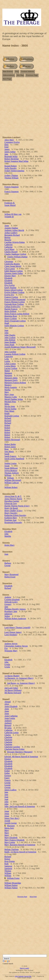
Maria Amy (9, 828)
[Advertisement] (24, 108)
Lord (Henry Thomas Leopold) (17, 627)
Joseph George (11, 823)
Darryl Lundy (24, 968)
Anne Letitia (10, 718)
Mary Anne (9, 394)
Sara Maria (9, 451)
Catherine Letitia (11, 733)
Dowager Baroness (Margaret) (20, 752)
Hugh (7, 323)
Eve (6, 648)
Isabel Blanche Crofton (14, 326)
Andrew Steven (11, 644)
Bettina (7, 237)
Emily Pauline (10, 288)
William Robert (11, 487)
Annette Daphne (11, 228)
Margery (8, 385)
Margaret (8, 373)
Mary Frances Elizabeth (14, 840)
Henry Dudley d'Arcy (13, 511)
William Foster (13, 878)
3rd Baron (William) (13, 690)
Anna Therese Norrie (13, 499)
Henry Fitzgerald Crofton (15, 321)
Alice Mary (9, 140)
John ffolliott (10, 340)
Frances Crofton (11, 297)
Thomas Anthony (12, 473)
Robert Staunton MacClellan (16, 161)
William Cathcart (12, 483)
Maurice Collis (11, 397)
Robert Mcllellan (12, 159)
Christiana (9, 261)
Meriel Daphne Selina (14, 399)
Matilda (8, 536)
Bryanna (8, 728)
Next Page (7, 79)
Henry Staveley (11, 513)
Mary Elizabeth (11, 838)
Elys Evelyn (10, 285)
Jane (6, 154)
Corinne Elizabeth (12, 600)
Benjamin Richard (12, 235)
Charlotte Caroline (12, 747)
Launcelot (9, 356)
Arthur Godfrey (11, 233)
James (7, 149)
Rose (7, 449)
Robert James (10, 447)
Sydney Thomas (11, 175)
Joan (6, 330)
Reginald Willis (11, 156)
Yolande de (9, 217)
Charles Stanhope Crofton (15, 254)
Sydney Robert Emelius (14, 171)
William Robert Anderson (15, 619)
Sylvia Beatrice (11, 470)
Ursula (7, 664)
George (8, 565)
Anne (7, 226)
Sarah (7, 454)
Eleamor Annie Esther (14, 273)
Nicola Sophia (10, 409)
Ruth (6, 864)
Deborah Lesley (11, 602)
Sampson (8, 866)
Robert (7, 425)
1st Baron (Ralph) (12, 676)
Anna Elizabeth (11, 706)
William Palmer (11, 885)
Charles (8, 735)
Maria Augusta (11, 387)
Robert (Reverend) (12, 440)
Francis (8, 780)
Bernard (8, 725)
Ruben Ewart (10, 577)
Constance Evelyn (12, 142)
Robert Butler (10, 444)
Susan (7, 466)
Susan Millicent (11, 468)
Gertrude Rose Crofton (14, 304)
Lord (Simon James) (13, 632)
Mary (7, 392)
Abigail (8, 702)
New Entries (8, 71)
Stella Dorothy (11, 168)
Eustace (8, 776)
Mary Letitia (10, 842)
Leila (7, 359)
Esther (7, 771)
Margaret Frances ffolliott (15, 383)
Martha (7, 390)
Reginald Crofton (12, 416)
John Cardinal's (19, 976)
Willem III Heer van (13, 214)
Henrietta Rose (11, 316)
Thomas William (11, 178)
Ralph (7, 413)
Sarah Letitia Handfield (14, 459)
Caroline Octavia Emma (15, 242)
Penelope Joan (10, 520)
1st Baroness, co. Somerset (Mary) (19, 678)
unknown (8, 614)
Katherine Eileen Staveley (15, 515)
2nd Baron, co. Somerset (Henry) (21, 683)
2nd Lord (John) (11, 688)
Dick (6, 145)
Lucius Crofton (11, 368)
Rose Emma (10, 861)
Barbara (8, 563)
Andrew (8, 597)
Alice (7, 704)
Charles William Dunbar (17, 257)
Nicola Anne (10, 406)
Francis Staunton (11, 187)
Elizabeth (8, 278)
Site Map (20, 75)
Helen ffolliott (10, 311)
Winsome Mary (11, 651)
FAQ (17, 71)
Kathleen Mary (11, 518)
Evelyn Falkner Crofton (14, 292)
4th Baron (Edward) (13, 693)
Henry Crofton (11, 318)
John (6, 333)
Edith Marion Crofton (14, 271)
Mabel (7, 371)
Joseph (7, 821)
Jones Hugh (9, 345)
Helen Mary (9, 545)
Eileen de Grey (11, 503)
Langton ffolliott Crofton (15, 354)
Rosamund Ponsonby (13, 522)
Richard (8, 418)
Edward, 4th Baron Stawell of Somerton (21, 757)
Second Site (28, 976)
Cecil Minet (9, 249)
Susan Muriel (10, 205)
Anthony (8, 721)
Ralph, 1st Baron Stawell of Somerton (20, 852)
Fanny (7, 778)
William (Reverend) (13, 480)
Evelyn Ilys (9, 295)
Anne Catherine (11, 716)
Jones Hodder (10, 342)
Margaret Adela (11, 378)
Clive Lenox (10, 269)
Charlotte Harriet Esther (15, 749)
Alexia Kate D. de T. (13, 496)
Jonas (7, 811)
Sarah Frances (10, 456)
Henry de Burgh (11, 508)
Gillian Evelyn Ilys (12, 307)
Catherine (8, 245)
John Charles (10, 335)
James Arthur (10, 152)
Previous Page (32, 75)
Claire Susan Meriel (13, 266)
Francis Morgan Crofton (15, 302)
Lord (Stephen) (11, 635)
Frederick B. (10, 203)
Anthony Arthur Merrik (14, 230)
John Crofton (10, 337)
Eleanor (8, 759)
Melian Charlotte (12, 849)
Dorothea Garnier (12, 501)
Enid (6, 147)
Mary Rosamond (11, 574)
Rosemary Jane (11, 611)
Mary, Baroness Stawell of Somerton (20, 845)
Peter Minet (9, 411)
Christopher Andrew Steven (16, 646)
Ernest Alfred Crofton (14, 290)
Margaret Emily (11, 380)
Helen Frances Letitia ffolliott (17, 314)
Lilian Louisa (10, 364)
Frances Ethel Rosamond (15, 299)
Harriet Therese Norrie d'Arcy (17, 506)
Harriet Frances (11, 309)
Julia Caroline (10, 352)
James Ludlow (11, 790)
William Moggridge (13, 883)
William (8, 475)
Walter (7, 616)
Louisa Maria (10, 366)
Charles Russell (11, 252)
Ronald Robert (11, 166)
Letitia (7, 361)
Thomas (8, 871)
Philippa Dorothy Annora (15, 609)
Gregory (8, 604)
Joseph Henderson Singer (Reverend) (20, 347)
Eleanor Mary (10, 276)
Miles (7, 404)
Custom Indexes (27, 71)
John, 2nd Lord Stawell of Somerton (20, 806)
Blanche (8, 240)
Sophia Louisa (10, 463)
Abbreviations (9, 75)
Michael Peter (10, 402)
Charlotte (8, 737)
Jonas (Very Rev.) (12, 818)
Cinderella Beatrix (12, 264)
